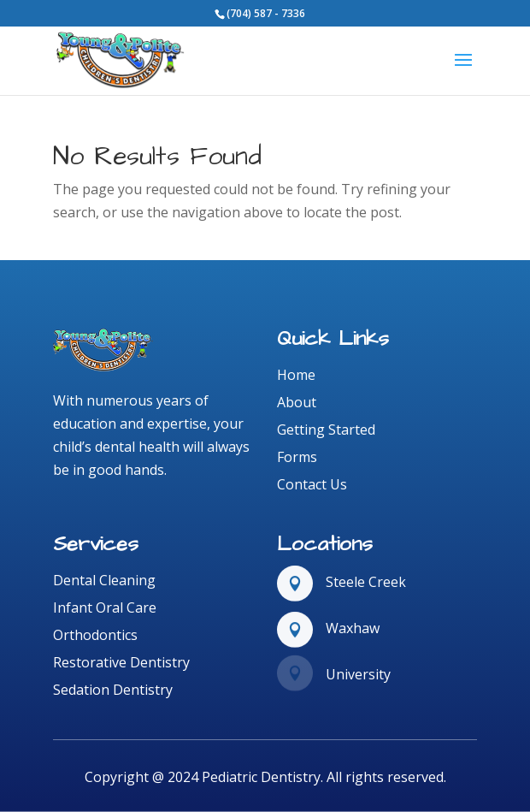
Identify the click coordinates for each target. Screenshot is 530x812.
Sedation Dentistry (113, 690)
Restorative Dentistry (121, 662)
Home (296, 375)
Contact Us (312, 484)
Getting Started (326, 430)
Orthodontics (95, 635)
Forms (297, 457)
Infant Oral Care (105, 608)
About (297, 402)
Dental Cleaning (104, 580)
